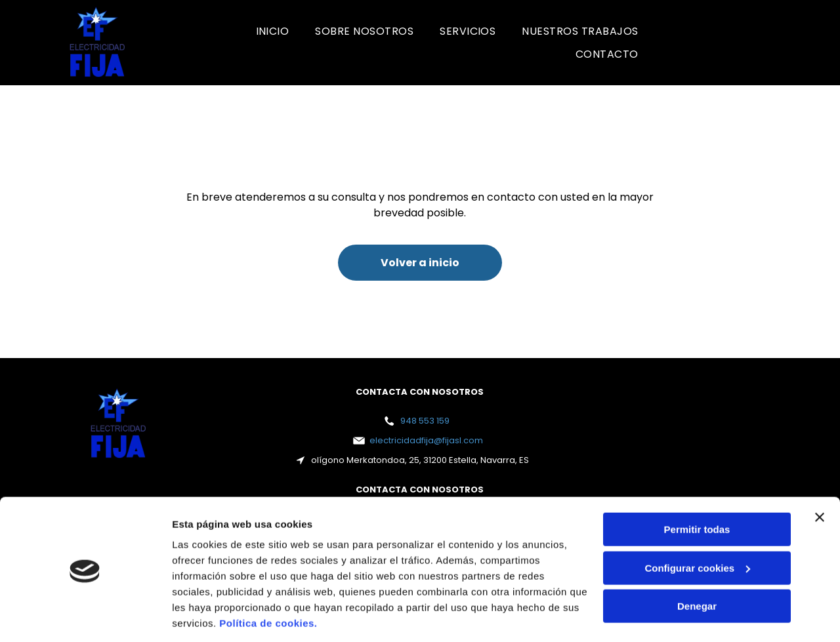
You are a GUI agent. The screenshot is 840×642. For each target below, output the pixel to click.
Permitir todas (697, 486)
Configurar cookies (697, 524)
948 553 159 (425, 421)
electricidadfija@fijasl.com (426, 440)
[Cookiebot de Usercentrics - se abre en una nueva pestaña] (85, 616)
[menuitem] (273, 31)
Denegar (697, 562)
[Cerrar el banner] (820, 473)
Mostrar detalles (210, 616)
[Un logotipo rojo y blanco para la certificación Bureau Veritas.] (709, 43)
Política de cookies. (268, 580)
